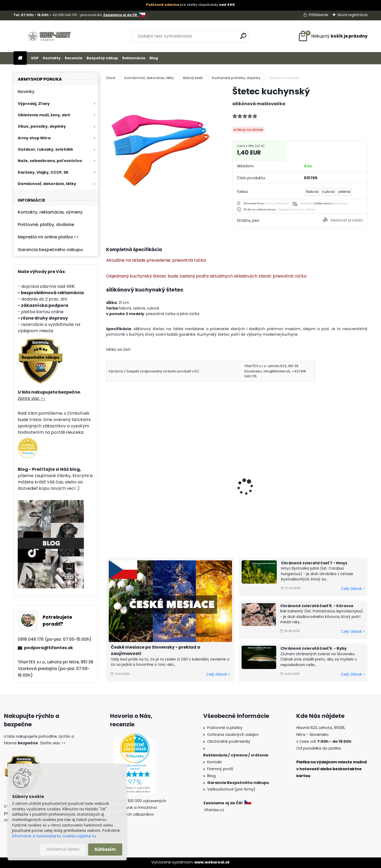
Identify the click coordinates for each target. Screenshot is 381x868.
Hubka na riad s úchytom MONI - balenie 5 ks (335, 485)
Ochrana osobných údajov (233, 735)
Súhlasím (105, 849)
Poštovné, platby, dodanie (46, 225)
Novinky (26, 92)
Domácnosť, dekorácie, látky (47, 184)
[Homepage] (20, 58)
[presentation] (108, 480)
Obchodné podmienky (229, 741)
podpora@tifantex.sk (49, 648)
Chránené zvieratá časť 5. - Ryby (314, 648)
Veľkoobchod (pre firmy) (231, 789)
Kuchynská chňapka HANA (270, 481)
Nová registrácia (353, 15)
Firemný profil (220, 769)
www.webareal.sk (212, 862)
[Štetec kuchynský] (161, 140)
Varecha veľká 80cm (131, 481)
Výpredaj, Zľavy (34, 104)
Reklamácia (134, 58)
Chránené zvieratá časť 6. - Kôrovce (317, 606)
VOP (35, 58)
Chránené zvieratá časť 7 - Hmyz (314, 563)
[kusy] (119, 529)
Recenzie (74, 58)
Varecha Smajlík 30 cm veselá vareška (200, 485)
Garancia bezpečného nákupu (50, 250)
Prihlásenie (319, 15)
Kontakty (52, 58)
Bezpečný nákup (102, 58)
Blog (154, 58)
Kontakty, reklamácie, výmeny (50, 212)
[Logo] (50, 36)
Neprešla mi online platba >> (48, 237)
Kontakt (215, 762)
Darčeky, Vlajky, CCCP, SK (43, 172)
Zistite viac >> (32, 398)
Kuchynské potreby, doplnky (236, 78)
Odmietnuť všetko (63, 849)
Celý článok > (218, 674)
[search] (243, 36)
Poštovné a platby (225, 728)
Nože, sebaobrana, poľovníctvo (50, 161)
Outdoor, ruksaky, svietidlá (45, 149)
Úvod (111, 78)
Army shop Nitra (34, 138)
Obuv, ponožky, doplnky (42, 126)
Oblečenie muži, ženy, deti (44, 115)
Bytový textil (193, 78)
